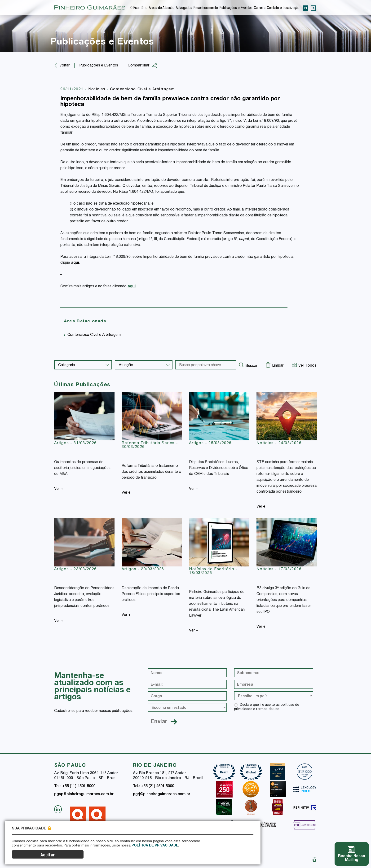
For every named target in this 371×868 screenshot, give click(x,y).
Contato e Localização (283, 8)
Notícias (97, 90)
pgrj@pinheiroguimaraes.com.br (162, 794)
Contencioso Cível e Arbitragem (142, 90)
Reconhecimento (206, 8)
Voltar (64, 66)
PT (306, 8)
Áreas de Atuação (162, 8)
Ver (59, 489)
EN (313, 8)
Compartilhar (142, 66)
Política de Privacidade (155, 856)
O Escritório (139, 8)
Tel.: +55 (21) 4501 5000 (154, 786)
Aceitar (236, 855)
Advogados (184, 8)
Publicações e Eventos (236, 8)
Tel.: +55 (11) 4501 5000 (75, 786)
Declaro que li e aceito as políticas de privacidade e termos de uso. (267, 707)
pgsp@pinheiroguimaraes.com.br (84, 794)
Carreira (260, 8)
